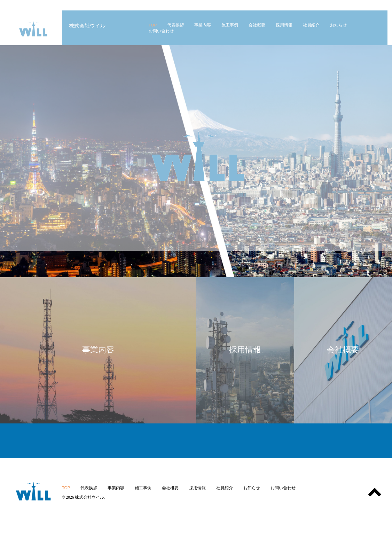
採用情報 (197, 488)
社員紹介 (225, 488)
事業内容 (116, 488)
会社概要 (170, 488)
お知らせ (252, 488)
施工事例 (143, 488)
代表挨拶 (89, 488)
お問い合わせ (283, 488)
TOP (66, 488)
